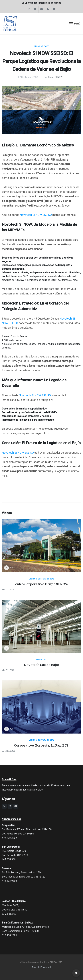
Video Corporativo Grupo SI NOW (41, 584)
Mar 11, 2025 (8, 590)
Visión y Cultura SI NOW (41, 579)
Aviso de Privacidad (41, 967)
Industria (41, 660)
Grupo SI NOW (55, 77)
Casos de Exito (41, 46)
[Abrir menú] (75, 24)
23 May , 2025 (9, 751)
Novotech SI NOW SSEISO (36, 215)
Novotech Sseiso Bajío (41, 665)
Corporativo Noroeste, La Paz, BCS (41, 746)
